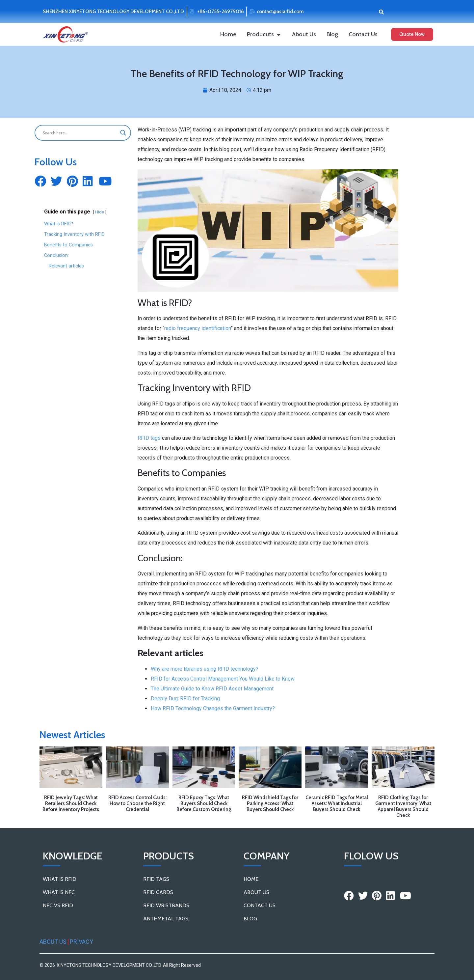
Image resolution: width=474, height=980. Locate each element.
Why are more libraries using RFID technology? (205, 669)
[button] (381, 12)
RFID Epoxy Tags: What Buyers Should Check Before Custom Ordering (204, 803)
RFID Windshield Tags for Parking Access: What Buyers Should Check (270, 803)
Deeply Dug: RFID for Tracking (185, 699)
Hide (100, 212)
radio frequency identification (197, 328)
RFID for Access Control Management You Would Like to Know (223, 679)
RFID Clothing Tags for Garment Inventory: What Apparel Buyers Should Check (403, 806)
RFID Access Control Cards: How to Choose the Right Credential (137, 803)
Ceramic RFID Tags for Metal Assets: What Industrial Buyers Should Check (337, 803)
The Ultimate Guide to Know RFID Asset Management (212, 689)
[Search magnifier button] (123, 133)
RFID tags (149, 438)
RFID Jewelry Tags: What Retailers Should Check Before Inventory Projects (71, 803)
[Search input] (80, 133)
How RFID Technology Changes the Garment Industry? (213, 708)
